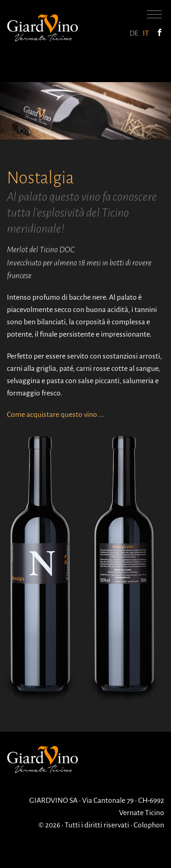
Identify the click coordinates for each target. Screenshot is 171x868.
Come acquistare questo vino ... (55, 415)
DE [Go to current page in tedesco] (134, 33)
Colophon (149, 825)
